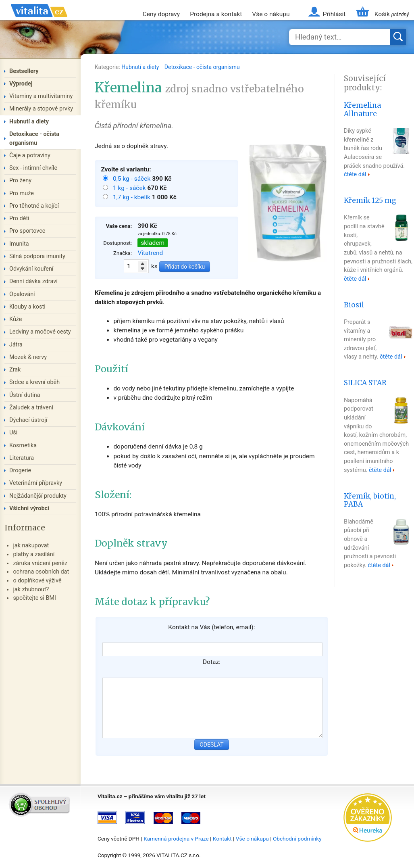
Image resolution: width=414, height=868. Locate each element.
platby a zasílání (34, 554)
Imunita (19, 244)
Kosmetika (23, 445)
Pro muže (22, 193)
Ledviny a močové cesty (40, 332)
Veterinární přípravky (36, 483)
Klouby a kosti (27, 307)
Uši (13, 433)
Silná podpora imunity (37, 256)
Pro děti (19, 218)
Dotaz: (212, 662)
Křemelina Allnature (362, 110)
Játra (16, 345)
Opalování (22, 294)
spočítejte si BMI (34, 598)
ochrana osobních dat (41, 572)
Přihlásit (334, 14)
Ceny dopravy (161, 14)
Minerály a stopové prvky (41, 109)
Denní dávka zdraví (33, 281)
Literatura (22, 458)
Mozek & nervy (28, 357)
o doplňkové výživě (37, 581)
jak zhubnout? (31, 589)
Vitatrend (150, 253)
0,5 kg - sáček (132, 179)
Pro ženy (20, 180)
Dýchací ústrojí (28, 420)
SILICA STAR (365, 383)
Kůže (16, 319)
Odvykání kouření (31, 269)
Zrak (15, 370)
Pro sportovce (27, 231)
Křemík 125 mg (370, 200)
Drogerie (20, 471)
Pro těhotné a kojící (34, 206)
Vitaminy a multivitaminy (41, 96)
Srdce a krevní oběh (34, 382)
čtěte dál (355, 174)
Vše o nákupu (271, 14)
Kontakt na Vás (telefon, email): (211, 627)
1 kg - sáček (130, 188)
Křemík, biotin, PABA (370, 500)
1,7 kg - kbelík (132, 197)
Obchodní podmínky (297, 839)
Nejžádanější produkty (38, 496)
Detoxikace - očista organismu (202, 67)
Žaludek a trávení (31, 408)
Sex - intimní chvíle (33, 168)
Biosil (354, 305)
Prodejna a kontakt (216, 14)
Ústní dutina (25, 395)
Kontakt (222, 839)
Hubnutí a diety (141, 67)
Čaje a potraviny (30, 155)
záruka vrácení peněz (40, 563)
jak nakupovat (31, 546)
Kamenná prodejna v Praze (176, 839)
